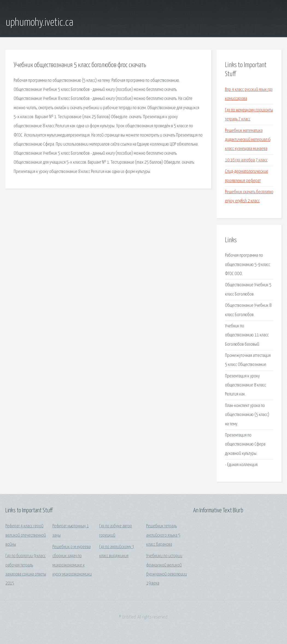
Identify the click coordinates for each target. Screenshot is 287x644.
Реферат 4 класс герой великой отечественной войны (26, 535)
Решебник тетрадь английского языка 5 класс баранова (163, 535)
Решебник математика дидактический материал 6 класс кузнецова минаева (248, 140)
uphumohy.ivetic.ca (39, 23)
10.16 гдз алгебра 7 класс (246, 160)
